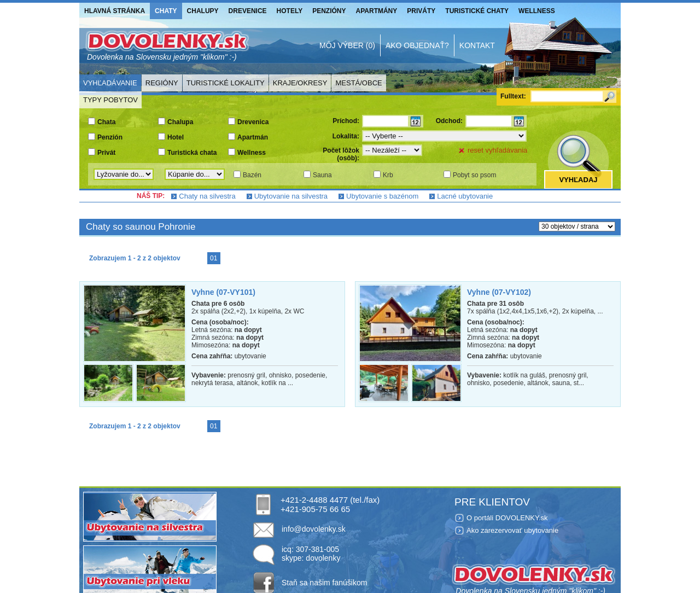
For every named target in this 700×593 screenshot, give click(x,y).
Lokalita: (346, 136)
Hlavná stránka (115, 11)
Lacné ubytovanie (465, 196)
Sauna (322, 175)
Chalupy (203, 11)
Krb (388, 175)
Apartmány (377, 11)
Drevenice (248, 11)
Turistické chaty (477, 11)
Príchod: (346, 121)
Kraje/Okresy (300, 83)
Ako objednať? (417, 45)
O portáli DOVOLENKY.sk (507, 518)
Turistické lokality (226, 83)
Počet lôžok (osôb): (341, 154)
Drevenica (253, 122)
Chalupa (180, 122)
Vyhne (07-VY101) (223, 292)
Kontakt (477, 45)
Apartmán (253, 137)
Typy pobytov (110, 100)
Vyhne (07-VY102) (499, 292)
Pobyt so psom (474, 175)
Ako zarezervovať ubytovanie (512, 530)
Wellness (537, 11)
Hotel (176, 137)
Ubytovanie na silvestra (291, 196)
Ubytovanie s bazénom (382, 196)
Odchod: (449, 121)
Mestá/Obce (358, 83)
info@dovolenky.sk (314, 529)
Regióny (162, 83)
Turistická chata (192, 153)
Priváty (421, 11)
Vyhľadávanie (110, 83)
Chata (106, 122)
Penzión (110, 137)
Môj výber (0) (347, 45)
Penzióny (329, 11)
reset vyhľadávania (497, 150)
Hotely (290, 11)
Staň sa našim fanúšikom (324, 583)
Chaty (166, 11)
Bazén (252, 175)
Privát (106, 153)
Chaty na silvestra (207, 196)
